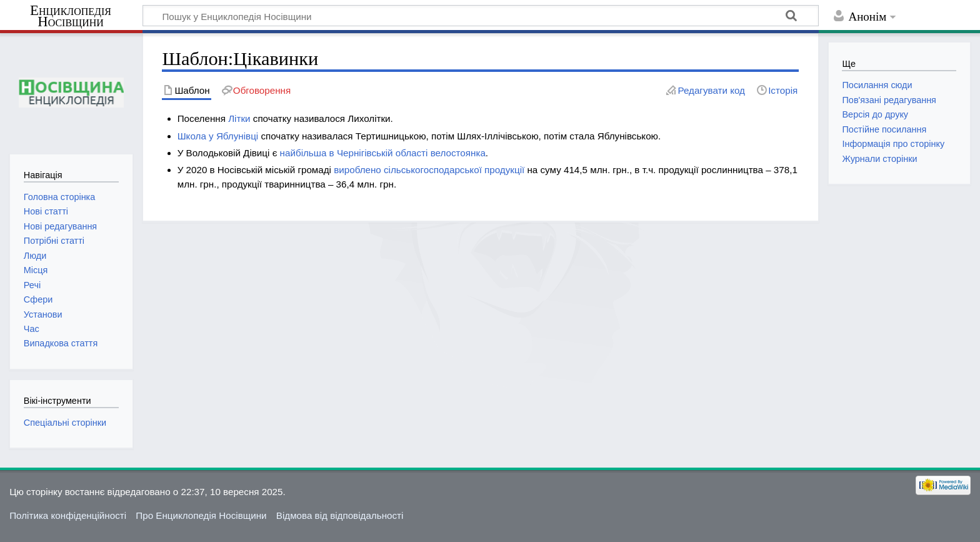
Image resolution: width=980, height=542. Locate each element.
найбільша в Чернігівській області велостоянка (383, 153)
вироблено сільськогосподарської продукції (429, 170)
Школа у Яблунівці (218, 136)
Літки (239, 118)
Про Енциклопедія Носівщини (201, 515)
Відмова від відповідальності (340, 515)
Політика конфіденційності (68, 515)
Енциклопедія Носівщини (71, 16)
